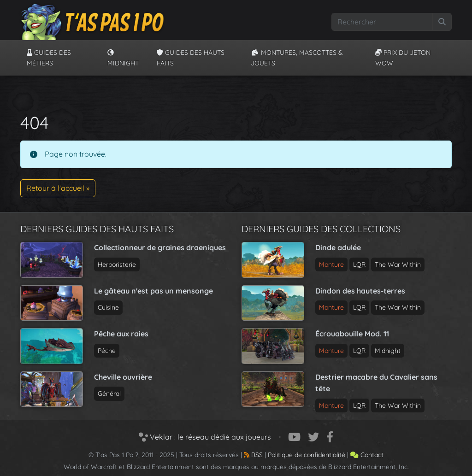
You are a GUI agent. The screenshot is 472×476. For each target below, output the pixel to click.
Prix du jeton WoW (403, 58)
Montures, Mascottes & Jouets (297, 58)
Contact (367, 455)
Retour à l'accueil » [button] (58, 188)
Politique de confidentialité (307, 455)
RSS (253, 455)
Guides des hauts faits (191, 58)
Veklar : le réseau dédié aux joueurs (205, 437)
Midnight (123, 58)
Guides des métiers (49, 58)
